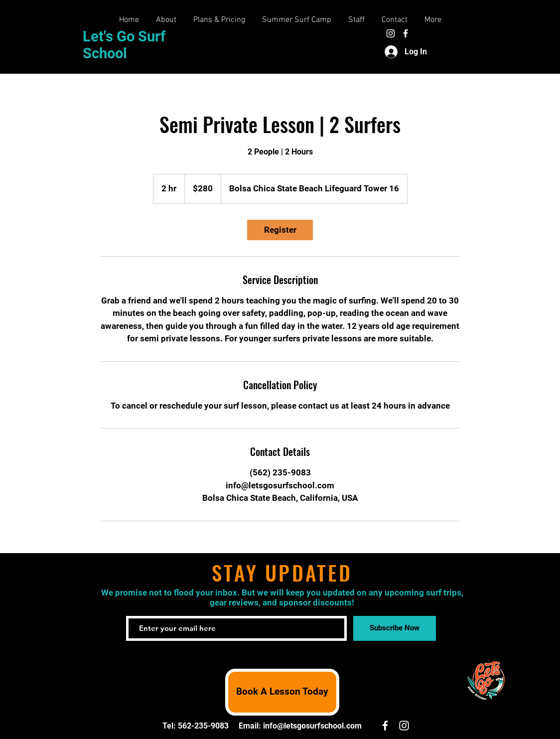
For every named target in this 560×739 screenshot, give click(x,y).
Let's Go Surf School (124, 45)
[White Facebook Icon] (406, 33)
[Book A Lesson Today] (282, 692)
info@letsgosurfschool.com (312, 726)
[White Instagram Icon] (391, 33)
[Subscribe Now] (395, 628)
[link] (280, 230)
